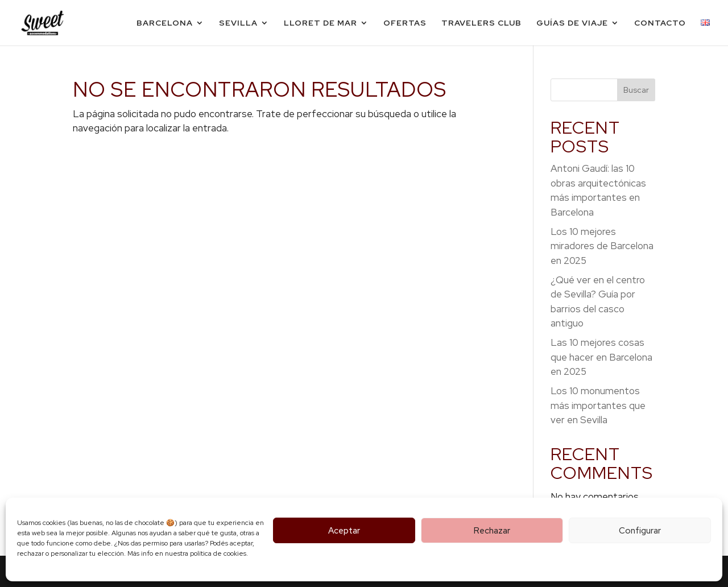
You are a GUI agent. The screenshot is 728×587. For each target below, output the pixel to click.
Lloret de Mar (320, 23)
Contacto (660, 23)
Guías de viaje (572, 23)
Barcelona (165, 23)
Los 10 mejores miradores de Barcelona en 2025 (602, 246)
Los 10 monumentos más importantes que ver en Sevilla (598, 405)
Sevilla (238, 23)
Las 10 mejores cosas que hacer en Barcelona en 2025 (601, 357)
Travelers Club (481, 23)
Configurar (640, 531)
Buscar (636, 90)
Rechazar (492, 531)
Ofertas (405, 23)
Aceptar (344, 531)
